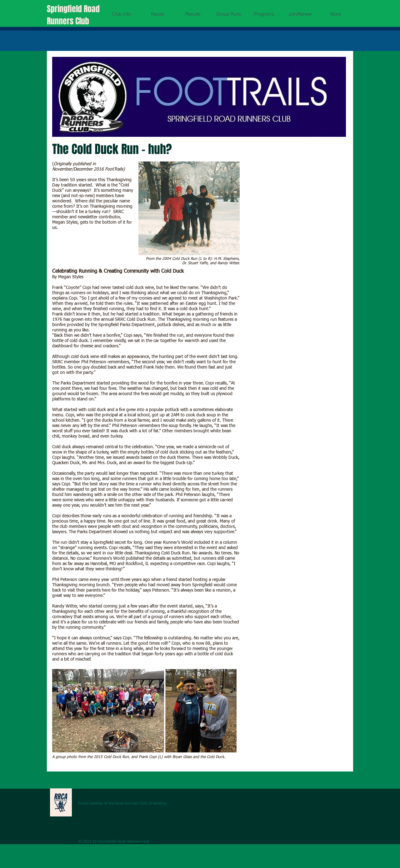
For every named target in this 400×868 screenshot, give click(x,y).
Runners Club (68, 21)
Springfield (65, 9)
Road (92, 9)
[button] (121, 14)
